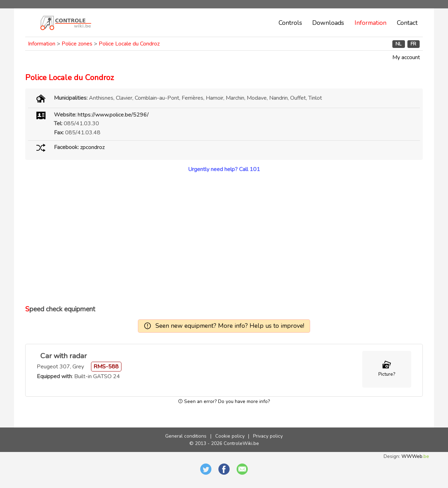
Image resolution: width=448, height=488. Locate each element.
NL (398, 44)
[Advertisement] (224, 239)
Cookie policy (230, 436)
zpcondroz (92, 147)
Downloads (328, 23)
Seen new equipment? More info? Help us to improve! (230, 326)
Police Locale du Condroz (129, 44)
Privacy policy (268, 436)
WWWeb (415, 456)
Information (370, 23)
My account (406, 57)
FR (413, 44)
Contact (407, 23)
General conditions (186, 436)
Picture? (387, 374)
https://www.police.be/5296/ (113, 115)
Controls (290, 23)
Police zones (77, 44)
